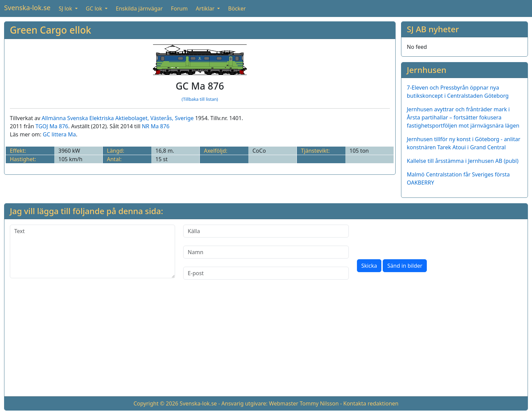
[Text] (92, 251)
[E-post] (266, 273)
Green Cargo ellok (51, 30)
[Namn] (266, 252)
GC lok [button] (95, 8)
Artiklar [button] (206, 8)
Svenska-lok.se (27, 8)
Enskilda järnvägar (139, 8)
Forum (179, 8)
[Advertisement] (266, 343)
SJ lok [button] (66, 8)
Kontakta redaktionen (371, 403)
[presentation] (408, 238)
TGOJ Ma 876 (52, 126)
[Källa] (266, 231)
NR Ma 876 (156, 126)
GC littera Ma (59, 134)
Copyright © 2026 (156, 403)
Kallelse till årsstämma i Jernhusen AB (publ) (463, 161)
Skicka (369, 266)
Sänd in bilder (405, 266)
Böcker (237, 8)
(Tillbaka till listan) (200, 99)
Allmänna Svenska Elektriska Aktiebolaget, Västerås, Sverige (118, 118)
